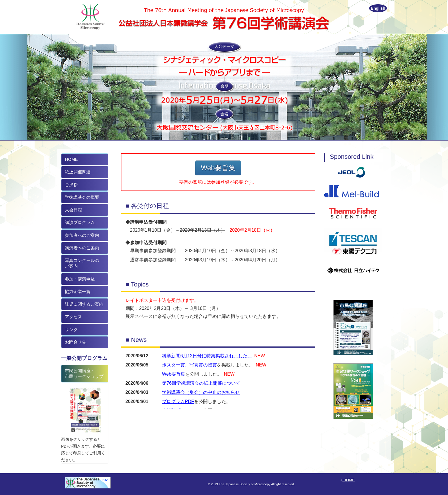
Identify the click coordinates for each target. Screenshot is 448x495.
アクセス (73, 317)
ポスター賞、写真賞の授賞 (189, 365)
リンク (71, 329)
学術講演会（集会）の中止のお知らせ (201, 392)
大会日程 (73, 210)
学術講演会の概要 (81, 197)
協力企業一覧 (77, 291)
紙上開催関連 (77, 172)
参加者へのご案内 (81, 235)
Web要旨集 (218, 168)
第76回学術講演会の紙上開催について (201, 383)
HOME (71, 159)
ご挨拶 (71, 185)
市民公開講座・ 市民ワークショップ (84, 373)
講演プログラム (79, 222)
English (378, 8)
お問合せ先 (75, 342)
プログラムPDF (178, 401)
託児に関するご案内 (84, 304)
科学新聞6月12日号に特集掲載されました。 (207, 356)
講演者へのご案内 (81, 248)
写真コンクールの (81, 263)
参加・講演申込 (79, 279)
